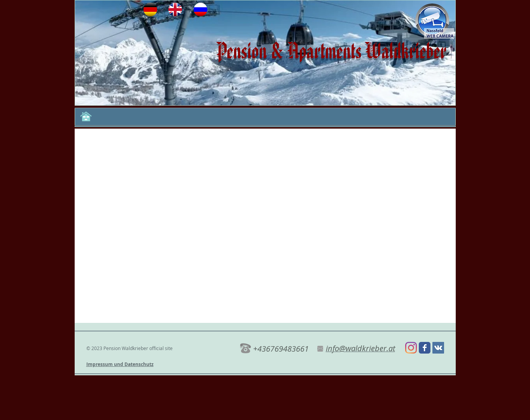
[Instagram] (411, 348)
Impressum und (105, 364)
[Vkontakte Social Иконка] (438, 348)
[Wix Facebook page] (425, 348)
